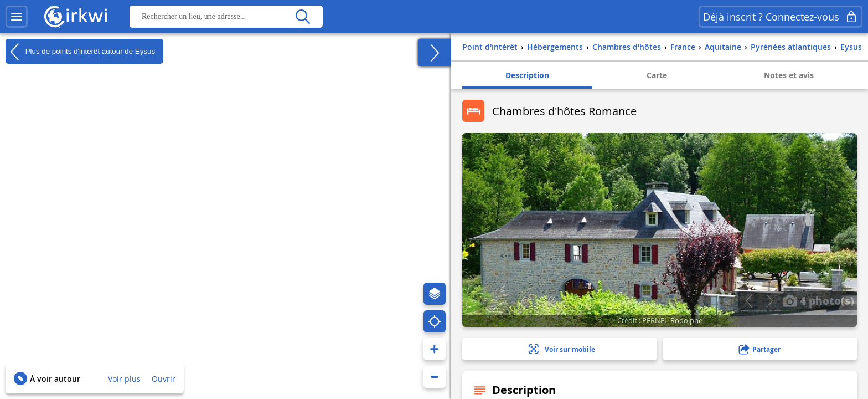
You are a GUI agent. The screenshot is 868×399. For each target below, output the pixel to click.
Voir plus (124, 379)
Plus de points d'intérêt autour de (80, 52)
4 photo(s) (818, 300)
